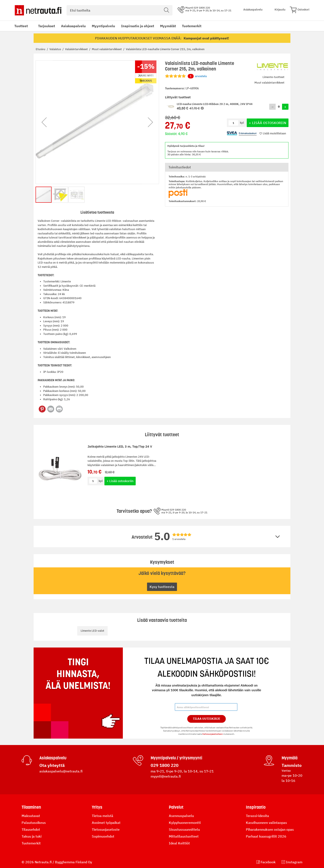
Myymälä (290, 758)
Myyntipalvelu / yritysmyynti (176, 758)
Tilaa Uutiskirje (207, 719)
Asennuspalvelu (181, 816)
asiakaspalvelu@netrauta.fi (61, 771)
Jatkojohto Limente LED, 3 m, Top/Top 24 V (120, 446)
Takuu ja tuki (32, 836)
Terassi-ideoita (257, 816)
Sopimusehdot (103, 836)
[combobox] (120, 10)
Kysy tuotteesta (162, 587)
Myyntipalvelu (103, 26)
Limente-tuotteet (273, 77)
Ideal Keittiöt (179, 843)
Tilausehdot (31, 829)
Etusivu (41, 49)
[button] (202, 108)
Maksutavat (31, 816)
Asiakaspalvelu (73, 26)
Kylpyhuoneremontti (185, 823)
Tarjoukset (47, 26)
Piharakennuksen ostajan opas (270, 829)
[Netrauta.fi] (38, 10)
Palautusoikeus (34, 823)
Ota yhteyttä (52, 765)
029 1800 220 (165, 765)
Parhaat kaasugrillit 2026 (266, 836)
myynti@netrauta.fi (166, 776)
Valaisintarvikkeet (77, 49)
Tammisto (292, 765)
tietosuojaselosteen (213, 734)
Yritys (97, 807)
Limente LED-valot (92, 631)
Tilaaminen (31, 807)
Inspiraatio (256, 807)
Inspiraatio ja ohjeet (138, 26)
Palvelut (176, 807)
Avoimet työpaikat (106, 823)
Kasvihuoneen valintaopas (266, 823)
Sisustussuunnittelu (184, 829)
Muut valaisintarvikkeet (107, 49)
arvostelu (197, 76)
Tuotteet (21, 26)
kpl (101, 481)
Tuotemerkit (192, 26)
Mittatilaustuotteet (184, 836)
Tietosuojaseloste (106, 829)
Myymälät (168, 26)
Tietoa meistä (103, 816)
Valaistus (56, 49)
